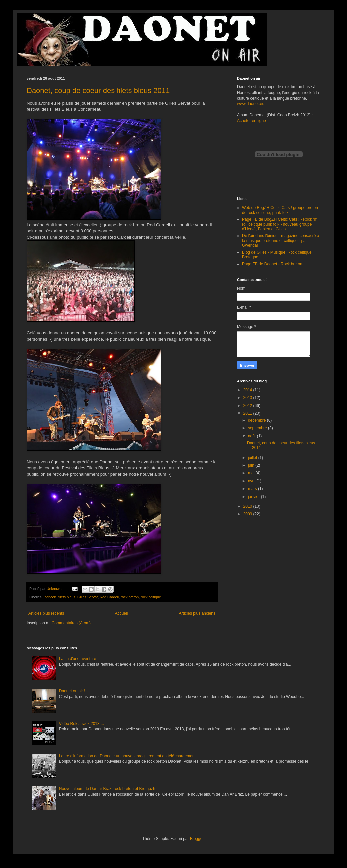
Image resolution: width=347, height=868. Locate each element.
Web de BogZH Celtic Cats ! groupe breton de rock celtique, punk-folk (280, 210)
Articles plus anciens (197, 613)
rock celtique (151, 597)
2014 (248, 390)
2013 (248, 398)
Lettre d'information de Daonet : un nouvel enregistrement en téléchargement (127, 756)
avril (252, 481)
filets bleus (67, 597)
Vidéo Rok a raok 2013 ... (82, 724)
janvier (254, 497)
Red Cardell (109, 597)
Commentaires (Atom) (71, 623)
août (252, 436)
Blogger (197, 839)
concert (51, 597)
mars (253, 489)
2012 (248, 406)
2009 (248, 514)
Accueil (122, 613)
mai (252, 473)
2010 (248, 506)
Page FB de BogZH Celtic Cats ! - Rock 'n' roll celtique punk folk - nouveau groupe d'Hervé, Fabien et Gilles (279, 224)
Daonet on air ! (72, 691)
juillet (253, 458)
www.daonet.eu (251, 104)
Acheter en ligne (251, 121)
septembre (258, 428)
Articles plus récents (46, 613)
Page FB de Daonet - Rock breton (272, 264)
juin (252, 465)
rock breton (130, 597)
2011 (248, 413)
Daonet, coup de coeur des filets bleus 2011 (98, 90)
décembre (257, 420)
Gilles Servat (88, 597)
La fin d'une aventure (78, 659)
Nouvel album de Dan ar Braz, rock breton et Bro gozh (107, 789)
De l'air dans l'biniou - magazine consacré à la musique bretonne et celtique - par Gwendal (280, 241)
